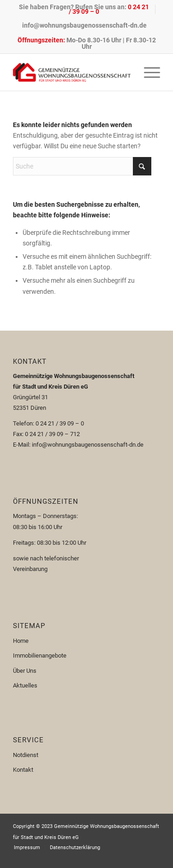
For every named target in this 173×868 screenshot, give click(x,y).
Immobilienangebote (40, 655)
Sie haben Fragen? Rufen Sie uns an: (84, 9)
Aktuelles (25, 685)
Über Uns (25, 671)
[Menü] (147, 72)
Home (21, 641)
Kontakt (23, 770)
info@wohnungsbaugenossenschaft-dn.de (84, 25)
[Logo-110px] (72, 72)
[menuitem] (84, 9)
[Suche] (82, 166)
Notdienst (26, 755)
